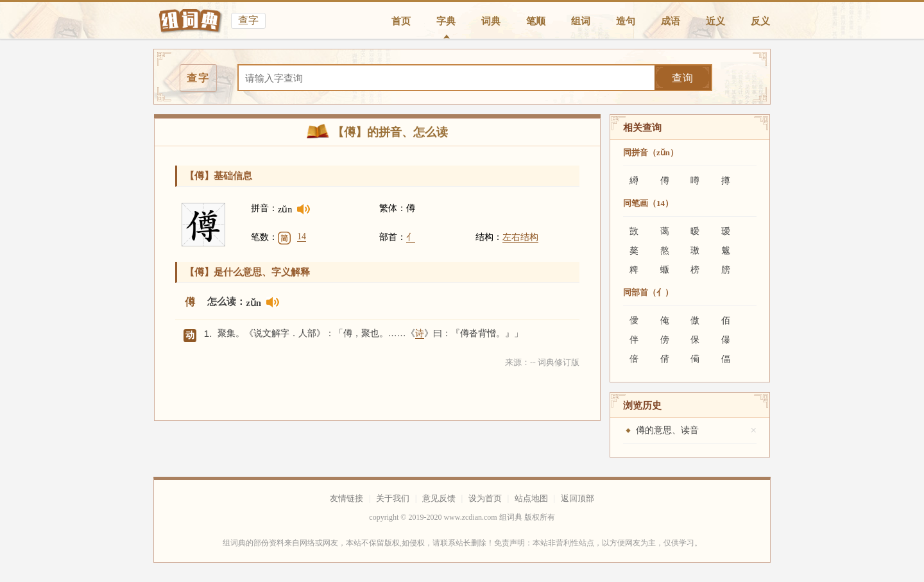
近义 (715, 21)
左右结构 (520, 237)
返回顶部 (577, 498)
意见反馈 (439, 498)
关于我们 (393, 498)
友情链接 (346, 498)
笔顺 (536, 21)
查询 (683, 78)
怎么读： (227, 302)
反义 (760, 21)
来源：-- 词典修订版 (542, 362)
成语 (671, 21)
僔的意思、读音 (667, 430)
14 (302, 236)
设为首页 (485, 498)
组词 (581, 21)
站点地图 (531, 498)
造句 (626, 21)
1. (208, 333)
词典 (491, 21)
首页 (401, 21)
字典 (446, 21)
